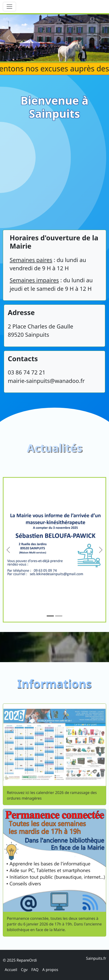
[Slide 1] (50, 637)
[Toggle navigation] (9, 7)
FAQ (35, 970)
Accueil (11, 970)
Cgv (24, 970)
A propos (50, 970)
